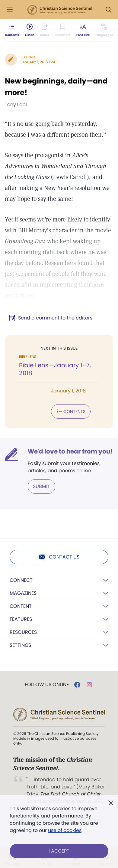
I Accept (59, 851)
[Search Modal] (108, 10)
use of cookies (65, 830)
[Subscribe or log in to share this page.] (45, 30)
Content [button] (21, 606)
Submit (41, 486)
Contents (71, 411)
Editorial (29, 57)
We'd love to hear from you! (70, 451)
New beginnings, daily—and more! (56, 87)
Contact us (59, 557)
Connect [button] (21, 580)
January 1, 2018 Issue (39, 62)
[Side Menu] (10, 10)
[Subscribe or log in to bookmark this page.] (63, 30)
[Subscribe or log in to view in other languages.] (104, 30)
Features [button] (21, 619)
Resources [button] (23, 632)
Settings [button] (20, 645)
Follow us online (47, 685)
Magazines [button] (23, 593)
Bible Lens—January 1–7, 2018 (55, 369)
